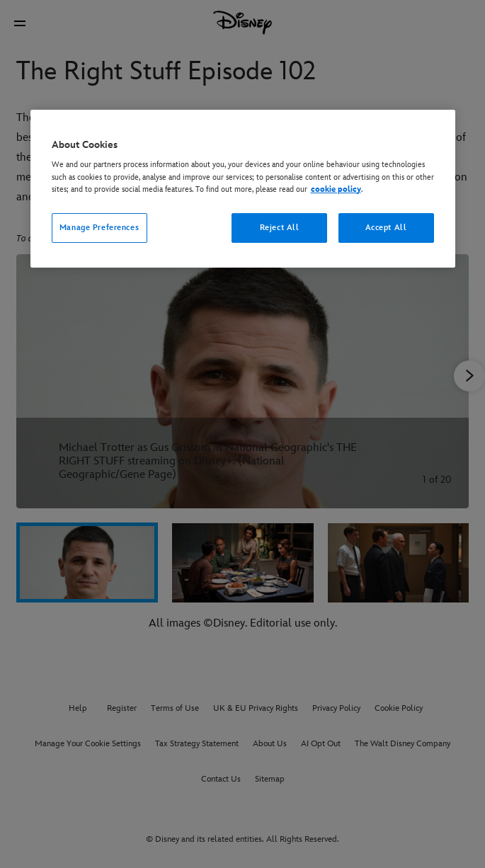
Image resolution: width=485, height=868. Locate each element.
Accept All (386, 228)
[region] (243, 189)
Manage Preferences (99, 228)
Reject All (280, 228)
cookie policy (336, 189)
